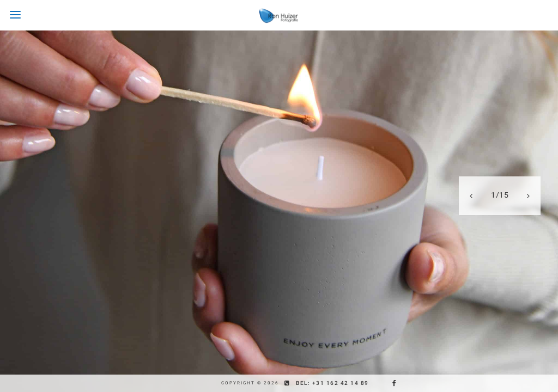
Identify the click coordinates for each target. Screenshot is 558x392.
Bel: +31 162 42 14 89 (332, 383)
